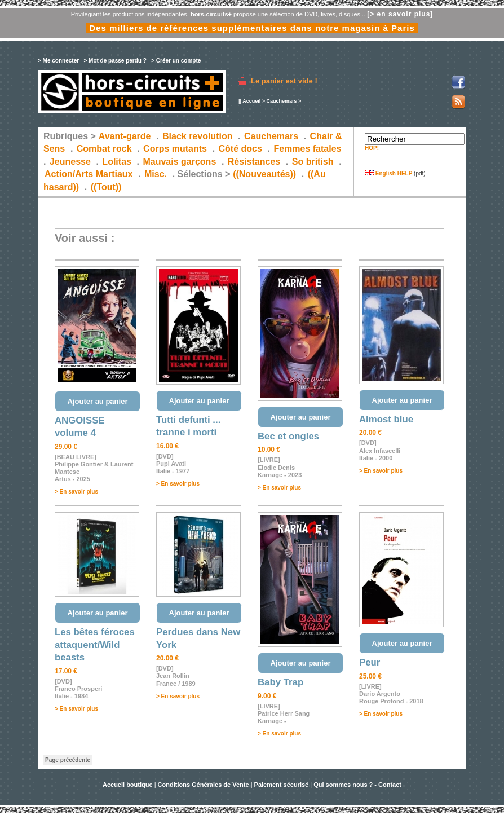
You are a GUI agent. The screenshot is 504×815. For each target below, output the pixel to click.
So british (313, 162)
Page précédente (68, 760)
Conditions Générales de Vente (204, 785)
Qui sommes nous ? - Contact (357, 785)
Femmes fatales (307, 149)
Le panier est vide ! (284, 81)
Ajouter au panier (98, 401)
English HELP (388, 173)
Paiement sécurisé (282, 785)
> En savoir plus (76, 492)
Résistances (254, 162)
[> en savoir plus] (400, 14)
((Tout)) (106, 187)
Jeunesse (70, 162)
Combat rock (104, 149)
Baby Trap (280, 682)
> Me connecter (58, 61)
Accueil (251, 101)
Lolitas (117, 162)
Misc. (156, 174)
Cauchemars (281, 101)
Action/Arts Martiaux (89, 174)
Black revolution (197, 136)
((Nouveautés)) (264, 174)
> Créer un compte (176, 61)
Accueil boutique (129, 785)
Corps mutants (176, 149)
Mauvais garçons (179, 162)
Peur (370, 662)
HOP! (372, 148)
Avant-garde (125, 136)
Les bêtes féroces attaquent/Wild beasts (95, 645)
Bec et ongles (288, 436)
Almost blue (386, 419)
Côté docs (240, 149)
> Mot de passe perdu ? (115, 61)
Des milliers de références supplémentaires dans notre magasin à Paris (252, 28)
